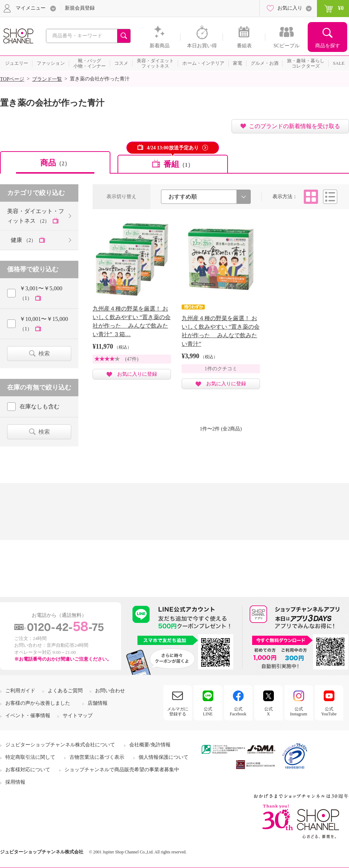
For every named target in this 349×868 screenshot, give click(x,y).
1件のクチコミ (221, 369)
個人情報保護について (163, 757)
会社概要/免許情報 (150, 745)
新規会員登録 (80, 8)
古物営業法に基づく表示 (97, 757)
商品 (55, 163)
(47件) (132, 359)
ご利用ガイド (20, 691)
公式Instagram (299, 711)
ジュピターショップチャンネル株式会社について (60, 745)
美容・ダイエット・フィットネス (36, 216)
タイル (311, 197)
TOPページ (12, 79)
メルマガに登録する (178, 711)
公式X (269, 711)
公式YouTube (329, 711)
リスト (330, 197)
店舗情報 (98, 703)
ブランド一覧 (47, 79)
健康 (24, 240)
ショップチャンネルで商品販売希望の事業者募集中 (122, 770)
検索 (44, 353)
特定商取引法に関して (30, 757)
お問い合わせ (110, 691)
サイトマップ (78, 716)
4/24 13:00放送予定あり (173, 148)
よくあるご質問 (65, 691)
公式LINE (208, 711)
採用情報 (15, 782)
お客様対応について (28, 770)
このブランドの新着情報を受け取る (295, 126)
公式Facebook (238, 711)
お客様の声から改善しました (38, 703)
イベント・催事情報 (28, 716)
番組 (178, 164)
